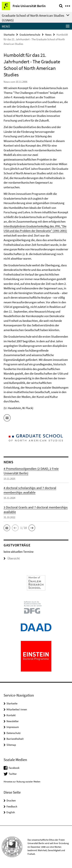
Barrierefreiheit (15, 739)
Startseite (9, 35)
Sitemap (11, 745)
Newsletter (13, 721)
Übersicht (12, 558)
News (48, 35)
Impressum (13, 727)
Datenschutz (13, 733)
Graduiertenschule (30, 35)
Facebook (14, 768)
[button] (7, 528)
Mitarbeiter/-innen (17, 709)
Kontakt (11, 715)
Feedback (12, 806)
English (11, 812)
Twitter (13, 774)
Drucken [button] (11, 800)
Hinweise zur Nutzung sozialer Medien (22, 782)
